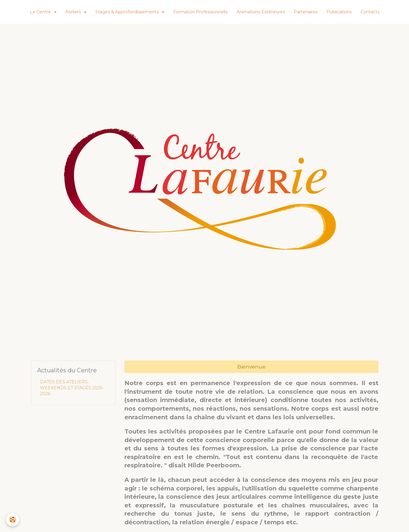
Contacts (370, 12)
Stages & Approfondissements (128, 12)
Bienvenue (251, 367)
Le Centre (41, 12)
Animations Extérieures (261, 12)
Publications (339, 12)
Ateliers (74, 12)
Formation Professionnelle (200, 12)
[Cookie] (13, 520)
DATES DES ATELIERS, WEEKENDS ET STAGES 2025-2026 (72, 388)
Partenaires (306, 12)
